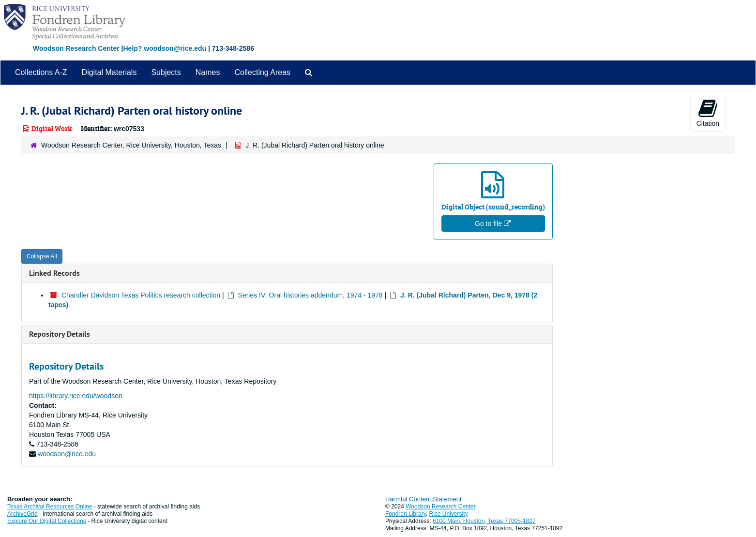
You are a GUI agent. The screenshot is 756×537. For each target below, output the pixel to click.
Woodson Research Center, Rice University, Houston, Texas (131, 145)
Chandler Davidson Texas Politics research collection (141, 295)
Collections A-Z (41, 72)
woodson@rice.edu (67, 454)
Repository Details (60, 334)
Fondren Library (406, 514)
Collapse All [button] (42, 256)
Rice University (449, 514)
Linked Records (54, 273)
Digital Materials (109, 72)
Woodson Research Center (76, 48)
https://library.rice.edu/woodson (76, 396)
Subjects (166, 72)
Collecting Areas (262, 72)
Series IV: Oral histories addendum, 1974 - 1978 (310, 295)
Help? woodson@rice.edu (165, 48)
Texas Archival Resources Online (50, 507)
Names (208, 72)
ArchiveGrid (23, 514)
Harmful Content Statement (423, 499)
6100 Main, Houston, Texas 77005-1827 (484, 521)
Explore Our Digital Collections (47, 521)
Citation (708, 113)
